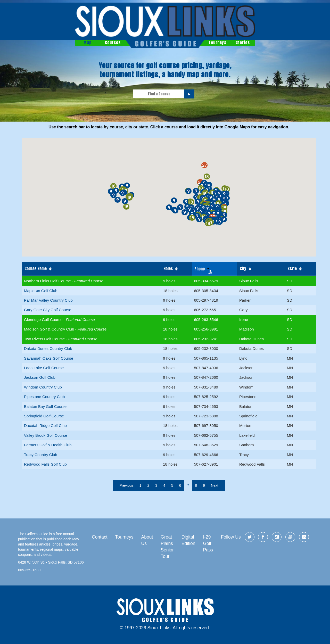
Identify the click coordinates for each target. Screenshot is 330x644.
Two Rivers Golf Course (45, 339)
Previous (126, 485)
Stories (243, 42)
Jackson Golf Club (40, 377)
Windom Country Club (43, 387)
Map (88, 42)
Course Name (36, 269)
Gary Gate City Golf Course (48, 310)
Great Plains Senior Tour (167, 547)
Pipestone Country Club (44, 397)
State (292, 269)
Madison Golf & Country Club (49, 329)
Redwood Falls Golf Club (45, 464)
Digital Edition (188, 540)
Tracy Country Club (41, 455)
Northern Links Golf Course (48, 281)
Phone (200, 269)
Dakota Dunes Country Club (48, 348)
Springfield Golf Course (44, 416)
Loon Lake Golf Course (44, 368)
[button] (189, 209)
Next (215, 485)
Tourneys (217, 42)
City (243, 269)
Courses (113, 42)
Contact (100, 537)
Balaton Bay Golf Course (45, 406)
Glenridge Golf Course (44, 320)
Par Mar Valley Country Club (48, 300)
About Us (147, 540)
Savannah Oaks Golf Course (49, 358)
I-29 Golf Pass (208, 543)
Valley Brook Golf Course (46, 435)
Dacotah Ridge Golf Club (45, 426)
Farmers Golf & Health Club (48, 445)
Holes (168, 269)
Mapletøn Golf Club (41, 291)
